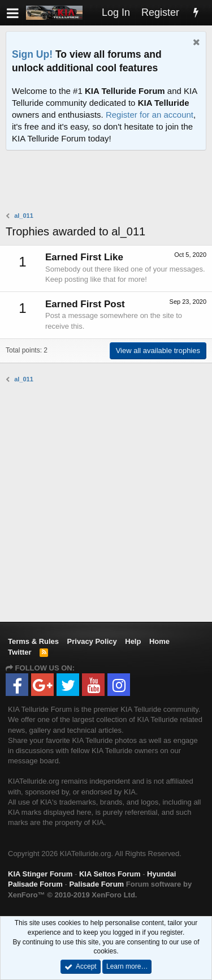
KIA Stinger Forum (40, 874)
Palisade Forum (96, 884)
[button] (13, 13)
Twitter (20, 652)
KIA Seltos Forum (110, 874)
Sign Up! (32, 54)
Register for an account (150, 115)
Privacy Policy (92, 641)
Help (133, 641)
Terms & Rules (33, 641)
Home (159, 641)
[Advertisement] (109, 182)
